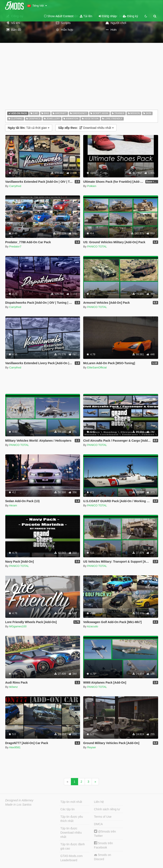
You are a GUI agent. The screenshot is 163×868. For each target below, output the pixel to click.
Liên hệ (99, 802)
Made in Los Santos (18, 805)
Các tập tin (68, 809)
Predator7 (15, 246)
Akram (13, 505)
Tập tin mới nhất (71, 802)
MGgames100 (18, 626)
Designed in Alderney (19, 800)
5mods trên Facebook (103, 845)
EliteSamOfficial (97, 367)
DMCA (98, 824)
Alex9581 (15, 747)
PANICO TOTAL (97, 246)
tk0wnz (13, 687)
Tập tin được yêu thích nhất (72, 819)
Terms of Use (103, 817)
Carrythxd (15, 186)
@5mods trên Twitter (105, 834)
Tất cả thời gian (29, 128)
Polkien (92, 186)
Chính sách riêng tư (107, 809)
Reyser (92, 747)
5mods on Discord (103, 857)
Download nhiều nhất (86, 128)
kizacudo (93, 626)
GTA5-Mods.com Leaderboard (72, 858)
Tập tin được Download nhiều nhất (71, 833)
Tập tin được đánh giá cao (73, 846)
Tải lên (86, 16)
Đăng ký (130, 16)
